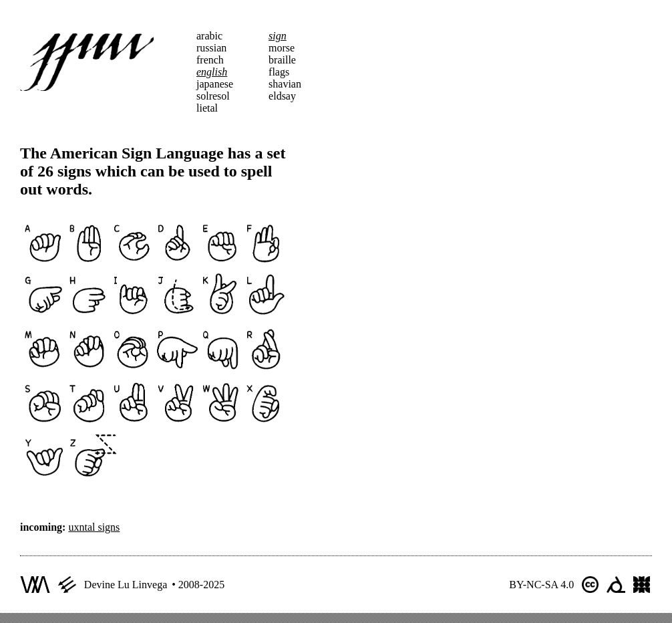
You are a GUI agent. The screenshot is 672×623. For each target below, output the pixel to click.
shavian (285, 84)
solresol (213, 96)
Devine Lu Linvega (126, 585)
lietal (207, 108)
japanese (215, 84)
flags (279, 72)
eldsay (282, 96)
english (212, 72)
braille (282, 60)
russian (211, 48)
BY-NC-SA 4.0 (541, 585)
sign (278, 36)
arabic (209, 36)
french (210, 60)
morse (282, 48)
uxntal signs (94, 527)
